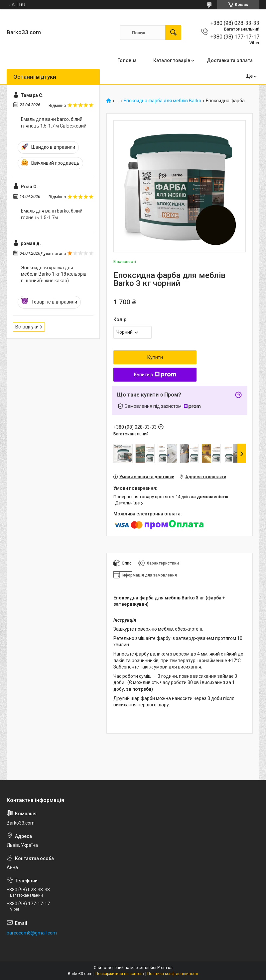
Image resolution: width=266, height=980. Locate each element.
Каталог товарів (172, 60)
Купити (155, 357)
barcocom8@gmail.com (32, 933)
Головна (127, 60)
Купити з (155, 375)
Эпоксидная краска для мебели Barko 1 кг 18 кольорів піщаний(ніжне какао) (54, 274)
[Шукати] (173, 33)
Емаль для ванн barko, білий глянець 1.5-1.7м (52, 214)
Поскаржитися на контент (120, 974)
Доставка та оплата (230, 60)
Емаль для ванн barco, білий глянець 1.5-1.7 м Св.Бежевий (54, 123)
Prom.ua (165, 968)
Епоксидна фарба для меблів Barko (162, 101)
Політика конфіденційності (173, 974)
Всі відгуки (27, 327)
